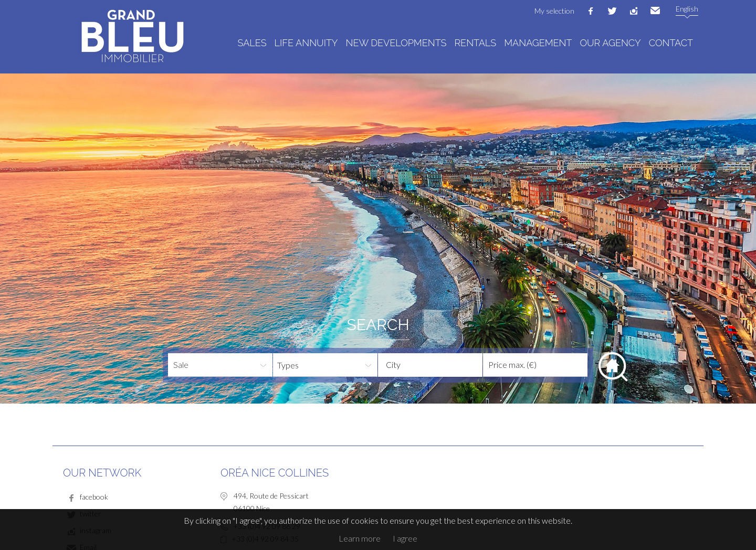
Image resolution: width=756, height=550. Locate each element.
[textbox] (438, 365)
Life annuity (306, 43)
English (687, 9)
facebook (591, 11)
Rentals (475, 43)
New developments (396, 43)
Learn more (360, 538)
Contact (671, 43)
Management (538, 43)
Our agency (610, 43)
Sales (252, 43)
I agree (405, 538)
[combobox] (430, 365)
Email (655, 11)
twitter (612, 11)
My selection (554, 11)
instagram (634, 11)
